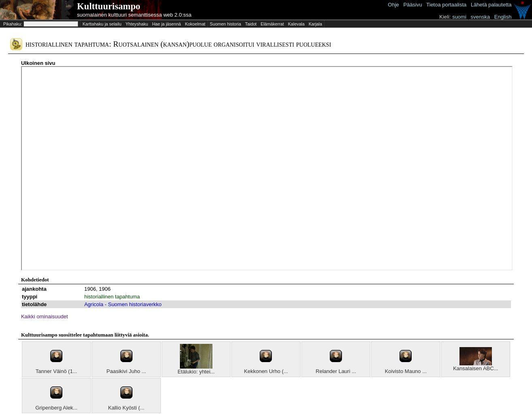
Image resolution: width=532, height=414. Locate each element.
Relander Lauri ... (336, 371)
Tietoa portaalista (446, 5)
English (503, 17)
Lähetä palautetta (491, 5)
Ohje (393, 5)
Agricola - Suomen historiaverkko (123, 304)
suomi (459, 17)
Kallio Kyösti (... (126, 408)
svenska (480, 17)
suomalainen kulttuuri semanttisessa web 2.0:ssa (134, 15)
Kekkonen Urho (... (266, 371)
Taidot (251, 24)
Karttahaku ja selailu (102, 24)
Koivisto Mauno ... (406, 371)
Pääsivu (412, 5)
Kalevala (296, 24)
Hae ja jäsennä (166, 24)
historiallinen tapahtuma (112, 297)
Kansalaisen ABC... (475, 368)
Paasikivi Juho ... (126, 371)
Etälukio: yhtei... (196, 372)
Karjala (315, 24)
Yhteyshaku (137, 24)
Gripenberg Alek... (56, 408)
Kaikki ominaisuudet (45, 316)
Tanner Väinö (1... (57, 371)
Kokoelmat (195, 24)
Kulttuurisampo (109, 6)
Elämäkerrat (272, 24)
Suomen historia (225, 24)
